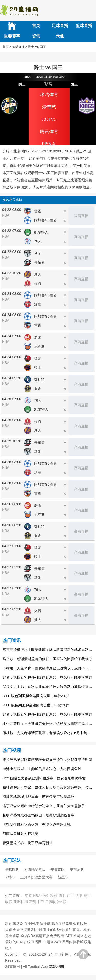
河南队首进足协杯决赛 (20, 834)
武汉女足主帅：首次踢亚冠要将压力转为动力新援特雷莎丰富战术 (48, 687)
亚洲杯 (19, 902)
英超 (28, 896)
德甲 (62, 896)
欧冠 (54, 896)
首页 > (7, 47)
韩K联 (61, 902)
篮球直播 (84, 26)
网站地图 (56, 966)
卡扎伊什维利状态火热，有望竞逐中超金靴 (37, 824)
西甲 (71, 896)
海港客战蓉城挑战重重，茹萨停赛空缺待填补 (38, 797)
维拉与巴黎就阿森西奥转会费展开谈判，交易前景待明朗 (47, 760)
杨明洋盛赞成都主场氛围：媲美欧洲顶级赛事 (38, 815)
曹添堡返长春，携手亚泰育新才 (28, 843)
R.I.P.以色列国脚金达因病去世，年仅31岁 (36, 696)
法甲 (79, 896)
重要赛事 (12, 36)
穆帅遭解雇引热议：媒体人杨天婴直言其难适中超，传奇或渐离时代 (48, 787)
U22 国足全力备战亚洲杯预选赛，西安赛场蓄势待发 (44, 778)
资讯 (36, 36)
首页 (36, 26)
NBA (37, 896)
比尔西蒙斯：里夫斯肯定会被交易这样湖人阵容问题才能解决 (48, 724)
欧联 (9, 902)
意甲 (87, 896)
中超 (45, 896)
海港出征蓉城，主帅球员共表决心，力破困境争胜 (42, 769)
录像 (60, 36)
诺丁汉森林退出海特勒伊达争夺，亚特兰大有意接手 (44, 806)
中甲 (40, 902)
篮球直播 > (20, 47)
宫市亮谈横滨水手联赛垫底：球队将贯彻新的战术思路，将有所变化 (48, 650)
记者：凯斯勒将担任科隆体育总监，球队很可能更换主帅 (47, 677)
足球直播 (60, 26)
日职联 (50, 902)
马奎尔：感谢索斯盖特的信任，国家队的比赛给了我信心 (47, 659)
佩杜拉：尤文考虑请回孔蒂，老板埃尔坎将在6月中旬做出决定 (48, 733)
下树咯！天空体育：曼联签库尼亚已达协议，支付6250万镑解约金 (48, 668)
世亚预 (30, 902)
